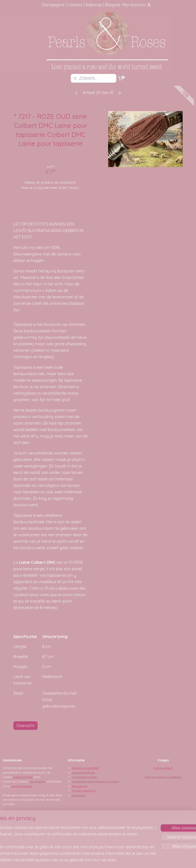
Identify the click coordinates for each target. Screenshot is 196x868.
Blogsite (113, 5)
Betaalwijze (80, 786)
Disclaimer (79, 795)
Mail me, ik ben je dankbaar (163, 777)
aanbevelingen (22, 777)
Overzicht (25, 725)
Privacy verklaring (84, 791)
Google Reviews (22, 786)
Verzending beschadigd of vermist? (96, 781)
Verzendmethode (83, 773)
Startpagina (53, 5)
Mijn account (137, 5)
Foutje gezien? (163, 768)
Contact (75, 5)
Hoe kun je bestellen (85, 768)
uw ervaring (37, 781)
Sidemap (94, 5)
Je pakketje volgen (85, 777)
